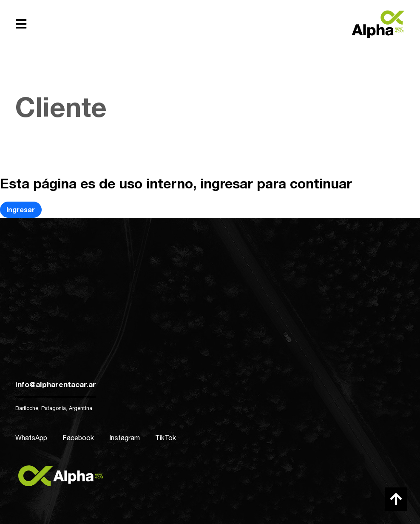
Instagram (125, 438)
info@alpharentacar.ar (56, 384)
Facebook (78, 438)
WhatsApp (31, 438)
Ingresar (21, 209)
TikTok (166, 438)
